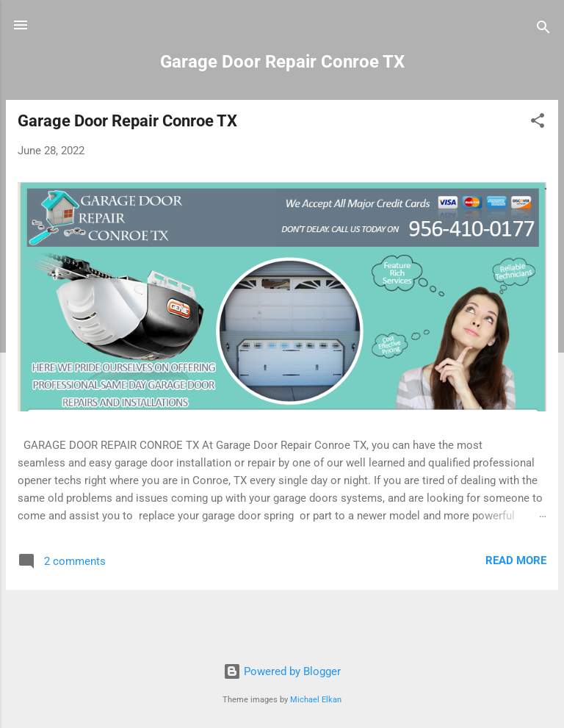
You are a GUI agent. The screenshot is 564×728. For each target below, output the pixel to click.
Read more (516, 561)
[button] (538, 123)
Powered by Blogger (282, 671)
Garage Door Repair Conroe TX (127, 121)
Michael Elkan (316, 700)
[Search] (543, 30)
